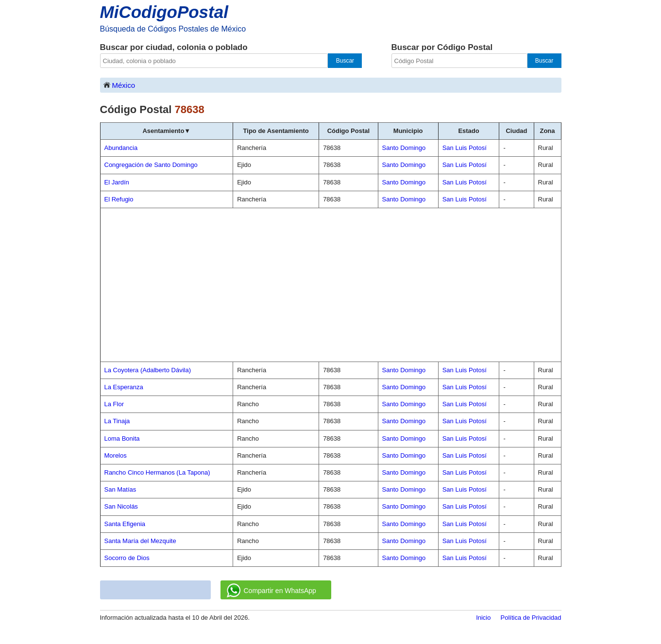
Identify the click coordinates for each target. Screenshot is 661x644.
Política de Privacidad (531, 618)
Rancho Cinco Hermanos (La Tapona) (157, 472)
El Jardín (117, 182)
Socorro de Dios (127, 558)
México (119, 85)
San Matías (120, 489)
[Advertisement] (331, 285)
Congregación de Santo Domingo (151, 165)
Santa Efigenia (125, 524)
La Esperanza (124, 387)
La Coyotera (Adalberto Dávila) (148, 370)
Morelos (116, 455)
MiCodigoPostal (164, 12)
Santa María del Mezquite (140, 541)
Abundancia (121, 148)
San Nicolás (121, 506)
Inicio (483, 618)
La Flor (114, 404)
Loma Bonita (122, 438)
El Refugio (119, 199)
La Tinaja (117, 421)
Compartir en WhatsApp (271, 591)
